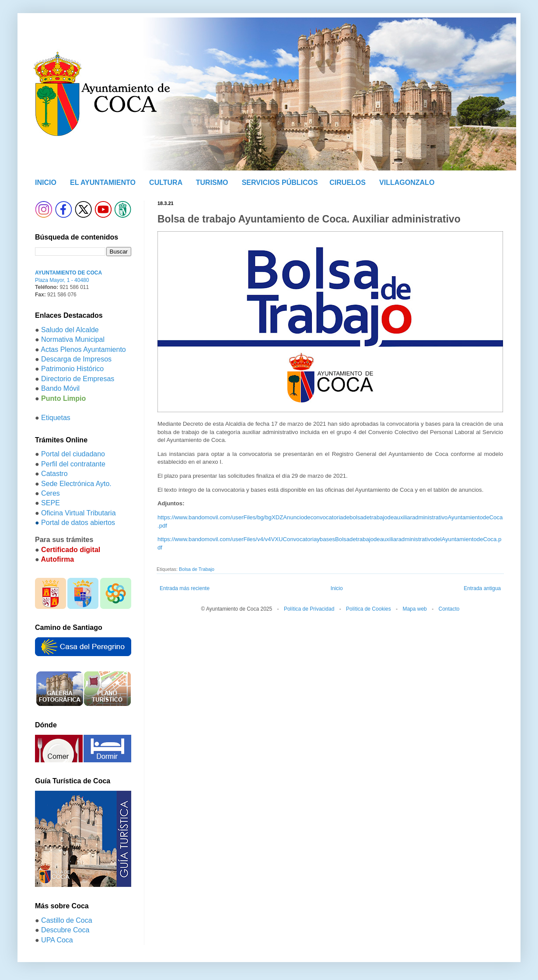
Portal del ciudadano (73, 454)
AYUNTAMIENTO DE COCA (68, 273)
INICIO (46, 182)
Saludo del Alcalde (70, 330)
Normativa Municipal (73, 339)
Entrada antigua (482, 588)
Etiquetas (56, 418)
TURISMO (212, 182)
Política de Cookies (369, 609)
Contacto (449, 609)
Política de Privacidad (309, 609)
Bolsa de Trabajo (197, 569)
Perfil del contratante (73, 464)
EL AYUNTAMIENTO (103, 182)
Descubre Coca (65, 930)
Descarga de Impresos (76, 359)
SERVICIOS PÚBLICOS (280, 182)
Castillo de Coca (67, 920)
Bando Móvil (60, 388)
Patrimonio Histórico (72, 369)
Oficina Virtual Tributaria (78, 513)
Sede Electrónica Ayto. (76, 484)
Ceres (51, 493)
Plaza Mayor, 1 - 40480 (62, 280)
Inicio (337, 588)
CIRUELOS (348, 182)
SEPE (51, 503)
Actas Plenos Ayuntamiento (83, 349)
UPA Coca (57, 940)
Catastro (54, 474)
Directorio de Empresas (78, 379)
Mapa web (414, 609)
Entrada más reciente (185, 588)
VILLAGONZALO (407, 182)
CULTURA (166, 182)
